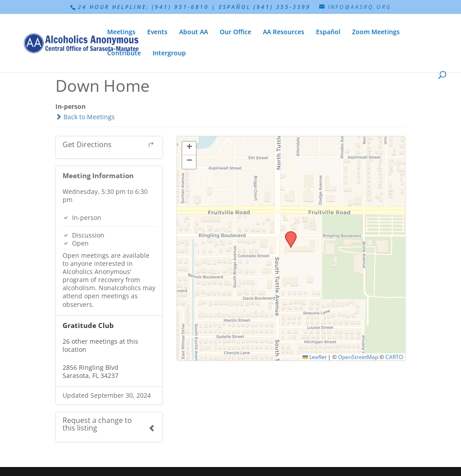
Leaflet (314, 357)
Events (157, 32)
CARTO (394, 357)
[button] (288, 234)
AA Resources (284, 32)
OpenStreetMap (358, 357)
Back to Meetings (85, 117)
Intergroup (169, 54)
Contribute (124, 54)
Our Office (235, 32)
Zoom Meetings (376, 32)
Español (328, 32)
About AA (194, 32)
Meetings (121, 32)
